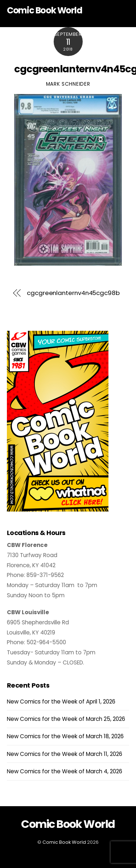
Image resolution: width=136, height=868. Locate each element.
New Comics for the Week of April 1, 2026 (61, 702)
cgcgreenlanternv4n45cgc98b (73, 293)
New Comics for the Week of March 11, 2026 (65, 754)
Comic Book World (64, 842)
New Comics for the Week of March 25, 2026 (66, 719)
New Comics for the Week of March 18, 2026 (65, 736)
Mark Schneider (68, 84)
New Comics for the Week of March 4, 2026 (65, 771)
